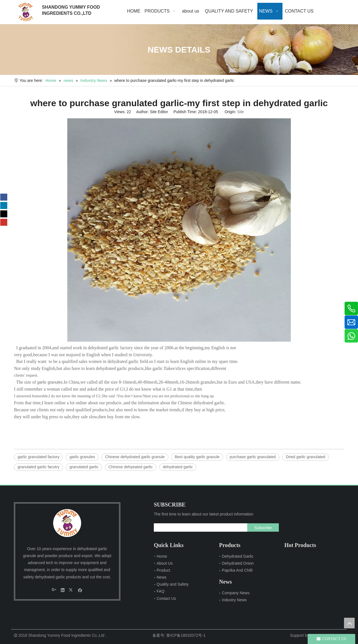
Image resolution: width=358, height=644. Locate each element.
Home (162, 556)
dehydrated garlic (178, 467)
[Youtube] (4, 222)
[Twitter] (4, 214)
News (162, 577)
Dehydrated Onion (238, 563)
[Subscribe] (263, 527)
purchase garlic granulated (253, 457)
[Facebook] (4, 197)
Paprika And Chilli (237, 570)
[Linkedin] (4, 205)
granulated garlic (84, 467)
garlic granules (50, 382)
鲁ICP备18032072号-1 (186, 635)
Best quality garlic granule (197, 457)
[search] (199, 527)
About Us (165, 563)
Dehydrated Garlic (238, 556)
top (349, 623)
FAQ (161, 591)
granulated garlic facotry (38, 467)
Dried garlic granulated (306, 457)
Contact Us (166, 598)
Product (163, 570)
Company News (236, 593)
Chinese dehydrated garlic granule (135, 457)
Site (241, 112)
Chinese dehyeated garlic (131, 467)
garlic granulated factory (38, 457)
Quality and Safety (173, 584)
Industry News (234, 600)
